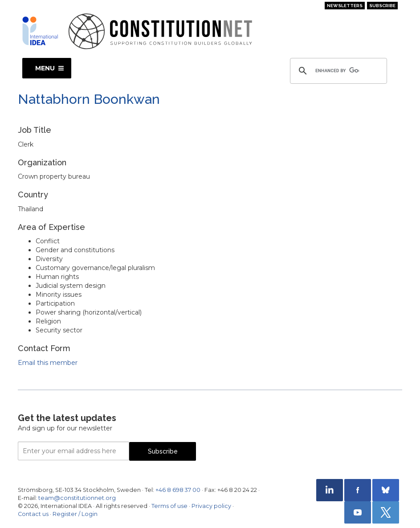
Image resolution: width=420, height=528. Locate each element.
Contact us (33, 514)
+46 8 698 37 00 (178, 490)
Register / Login (75, 514)
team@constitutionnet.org (77, 498)
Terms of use (169, 506)
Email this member (48, 363)
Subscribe (382, 6)
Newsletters (345, 6)
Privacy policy (211, 506)
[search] (337, 71)
